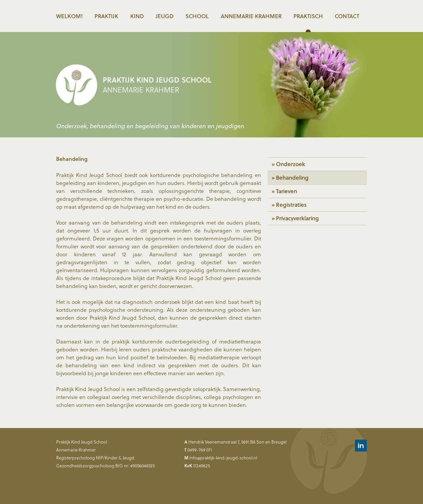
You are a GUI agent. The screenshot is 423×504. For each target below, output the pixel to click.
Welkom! (69, 16)
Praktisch (308, 16)
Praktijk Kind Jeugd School (89, 175)
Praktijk (106, 16)
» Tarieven (284, 191)
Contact (347, 16)
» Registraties (289, 205)
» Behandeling (290, 178)
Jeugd (165, 16)
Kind (137, 16)
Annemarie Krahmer (251, 16)
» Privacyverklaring (295, 218)
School (197, 16)
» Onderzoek (288, 164)
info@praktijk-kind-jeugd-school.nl (223, 458)
